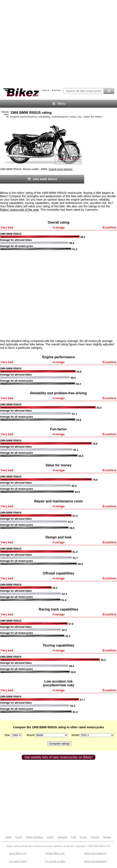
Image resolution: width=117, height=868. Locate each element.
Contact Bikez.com (55, 853)
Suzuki (83, 837)
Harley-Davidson (34, 837)
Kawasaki (62, 837)
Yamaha (107, 837)
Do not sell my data (55, 861)
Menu (59, 104)
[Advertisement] (41, 295)
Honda (50, 837)
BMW (9, 837)
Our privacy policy (18, 861)
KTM (74, 837)
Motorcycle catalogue (95, 853)
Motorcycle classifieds (95, 861)
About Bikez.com (18, 853)
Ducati (18, 837)
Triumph (95, 837)
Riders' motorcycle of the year (19, 210)
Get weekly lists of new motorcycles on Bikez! (59, 757)
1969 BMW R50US (42, 179)
